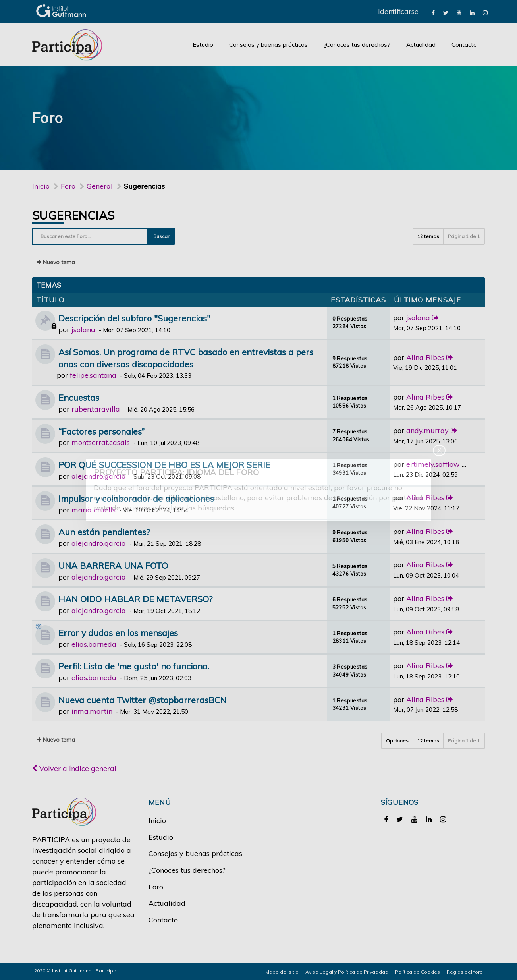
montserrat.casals (101, 442)
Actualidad (421, 45)
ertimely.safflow (433, 464)
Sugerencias (73, 215)
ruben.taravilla (96, 409)
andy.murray (427, 430)
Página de (464, 236)
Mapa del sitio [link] (282, 972)
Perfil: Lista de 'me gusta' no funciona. (134, 666)
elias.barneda (94, 644)
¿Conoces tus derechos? (357, 45)
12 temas (428, 236)
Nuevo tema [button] (56, 262)
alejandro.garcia (99, 476)
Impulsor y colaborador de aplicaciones (136, 498)
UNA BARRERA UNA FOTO (113, 565)
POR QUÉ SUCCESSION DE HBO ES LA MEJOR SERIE (164, 465)
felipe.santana (93, 375)
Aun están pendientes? (104, 532)
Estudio (203, 45)
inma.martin (92, 711)
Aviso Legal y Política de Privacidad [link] (347, 972)
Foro (156, 887)
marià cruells (94, 510)
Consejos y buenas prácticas (268, 45)
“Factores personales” (101, 431)
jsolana (83, 330)
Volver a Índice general (74, 768)
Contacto (464, 45)
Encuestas (79, 397)
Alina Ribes (425, 357)
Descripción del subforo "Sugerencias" (134, 318)
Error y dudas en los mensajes (118, 633)
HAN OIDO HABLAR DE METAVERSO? (135, 599)
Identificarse (398, 11)
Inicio (41, 186)
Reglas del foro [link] (465, 972)
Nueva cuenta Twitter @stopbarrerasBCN (142, 700)
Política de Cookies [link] (418, 972)
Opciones (397, 741)
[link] (433, 12)
